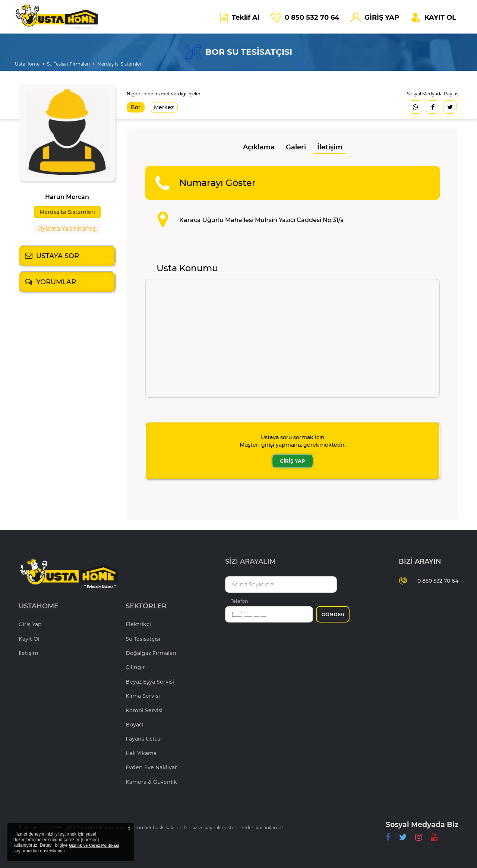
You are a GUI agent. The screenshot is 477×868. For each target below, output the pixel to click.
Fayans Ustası (144, 739)
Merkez (164, 107)
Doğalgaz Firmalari (151, 653)
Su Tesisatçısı (143, 639)
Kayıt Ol (29, 639)
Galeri (296, 147)
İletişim (330, 147)
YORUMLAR (56, 282)
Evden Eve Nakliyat (151, 767)
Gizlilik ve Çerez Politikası (94, 845)
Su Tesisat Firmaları (68, 64)
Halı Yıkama (141, 753)
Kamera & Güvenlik (151, 782)
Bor (136, 107)
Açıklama (259, 147)
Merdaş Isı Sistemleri (120, 64)
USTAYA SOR (58, 256)
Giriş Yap (30, 624)
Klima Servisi (143, 696)
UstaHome (27, 64)
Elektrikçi (138, 624)
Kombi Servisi (144, 710)
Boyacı (135, 725)
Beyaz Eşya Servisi (150, 682)
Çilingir (135, 667)
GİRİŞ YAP (293, 461)
